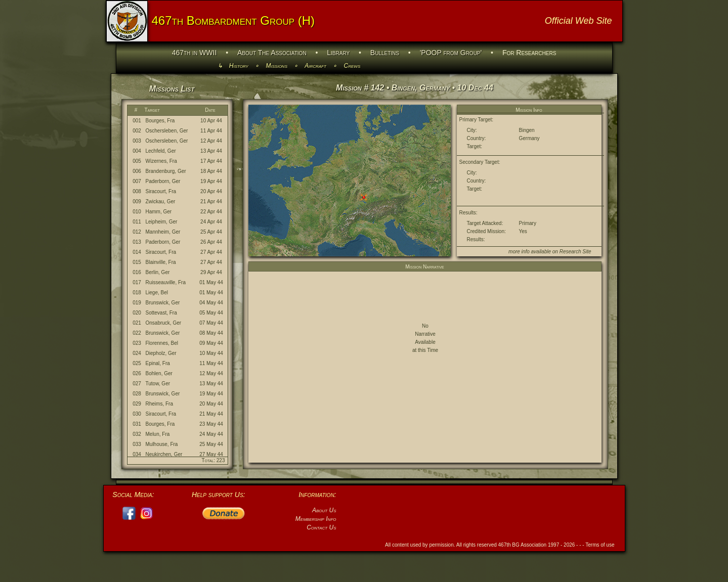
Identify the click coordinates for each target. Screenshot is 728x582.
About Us (324, 510)
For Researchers (529, 53)
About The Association (272, 53)
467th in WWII (195, 53)
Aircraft (315, 66)
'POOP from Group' (451, 53)
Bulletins (385, 53)
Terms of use (600, 545)
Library (338, 53)
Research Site (575, 252)
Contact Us (321, 527)
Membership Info (316, 519)
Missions (277, 66)
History (239, 66)
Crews (352, 66)
